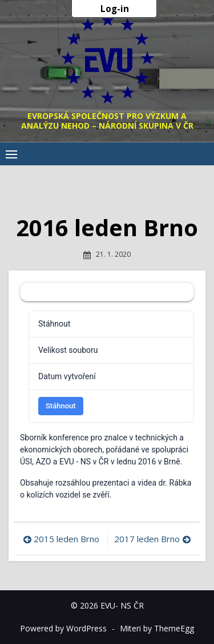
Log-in (115, 9)
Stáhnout (61, 406)
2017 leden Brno (147, 539)
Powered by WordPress (63, 628)
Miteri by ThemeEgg (157, 628)
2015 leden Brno (66, 539)
